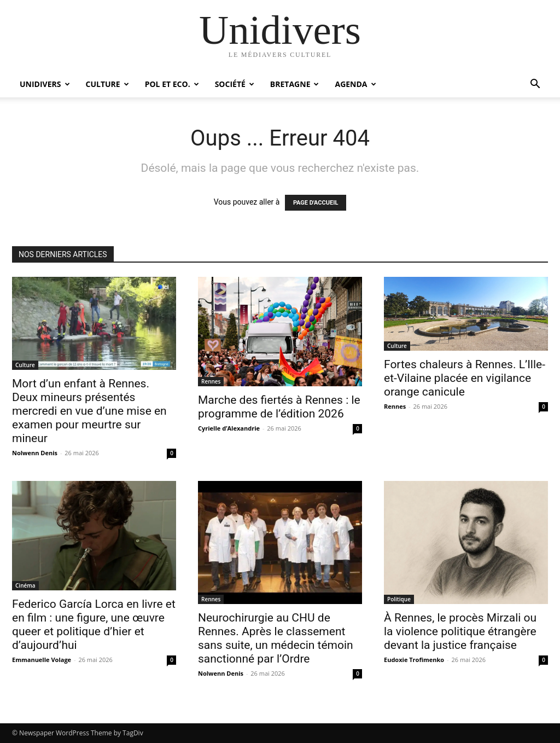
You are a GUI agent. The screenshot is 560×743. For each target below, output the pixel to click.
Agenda (355, 84)
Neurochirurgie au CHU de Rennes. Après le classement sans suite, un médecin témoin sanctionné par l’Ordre (276, 638)
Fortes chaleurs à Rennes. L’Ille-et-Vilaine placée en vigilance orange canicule (465, 378)
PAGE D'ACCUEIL (316, 203)
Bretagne (295, 84)
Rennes (211, 381)
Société (235, 84)
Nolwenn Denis (35, 453)
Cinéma (25, 585)
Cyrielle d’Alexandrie (229, 428)
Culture (107, 84)
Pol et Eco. (172, 84)
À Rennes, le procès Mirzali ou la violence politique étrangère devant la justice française (460, 631)
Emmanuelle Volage (42, 660)
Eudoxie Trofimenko (414, 660)
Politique (399, 599)
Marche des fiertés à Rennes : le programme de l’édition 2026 (279, 407)
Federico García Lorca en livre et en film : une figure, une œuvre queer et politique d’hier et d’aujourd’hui (94, 625)
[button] (535, 85)
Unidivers (45, 84)
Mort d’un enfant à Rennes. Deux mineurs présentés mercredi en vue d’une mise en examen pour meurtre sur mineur (89, 411)
